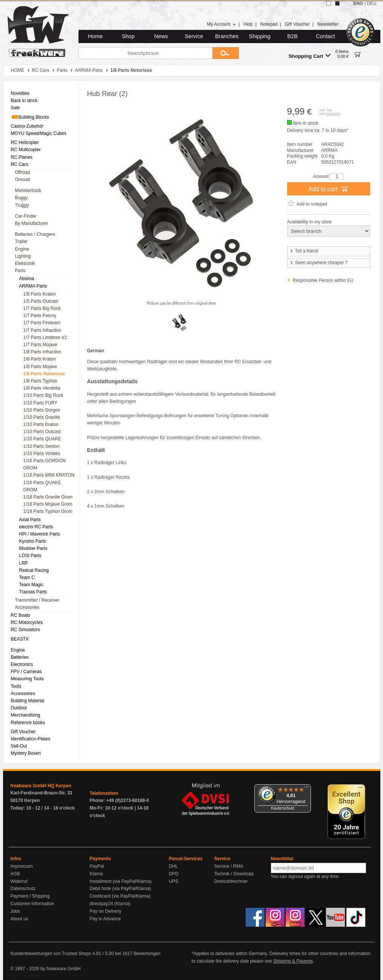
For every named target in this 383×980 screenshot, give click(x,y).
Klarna (96, 874)
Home (95, 36)
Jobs (15, 911)
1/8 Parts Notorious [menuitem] (44, 374)
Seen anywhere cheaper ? (319, 263)
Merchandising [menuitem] (26, 715)
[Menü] (306, 789)
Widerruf (19, 881)
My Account (221, 24)
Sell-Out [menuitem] (19, 746)
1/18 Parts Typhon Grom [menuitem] (48, 511)
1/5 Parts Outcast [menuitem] (41, 301)
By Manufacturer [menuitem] (32, 223)
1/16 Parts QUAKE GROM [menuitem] (42, 486)
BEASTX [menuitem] (20, 639)
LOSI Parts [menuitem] (30, 556)
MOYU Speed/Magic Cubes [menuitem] (39, 133)
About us (19, 919)
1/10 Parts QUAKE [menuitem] (42, 439)
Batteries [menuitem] (20, 657)
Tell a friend (304, 251)
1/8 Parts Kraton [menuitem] (40, 359)
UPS (174, 881)
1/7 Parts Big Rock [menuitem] (42, 308)
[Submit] (226, 53)
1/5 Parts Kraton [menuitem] (40, 294)
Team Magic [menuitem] (32, 585)
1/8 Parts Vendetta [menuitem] (42, 388)
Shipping (260, 36)
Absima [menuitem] (27, 279)
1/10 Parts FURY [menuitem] (40, 403)
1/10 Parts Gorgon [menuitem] (42, 410)
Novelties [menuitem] (20, 93)
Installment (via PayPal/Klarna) (121, 881)
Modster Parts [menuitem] (33, 548)
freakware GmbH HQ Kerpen (41, 786)
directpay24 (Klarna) (110, 904)
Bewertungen (147, 954)
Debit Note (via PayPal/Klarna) (121, 889)
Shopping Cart (310, 56)
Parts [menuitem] (20, 271)
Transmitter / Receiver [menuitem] (37, 600)
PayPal (97, 866)
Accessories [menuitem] (27, 607)
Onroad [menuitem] (23, 180)
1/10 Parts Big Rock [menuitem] (43, 395)
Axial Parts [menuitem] (30, 520)
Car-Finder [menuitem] (26, 216)
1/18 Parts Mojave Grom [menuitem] (48, 504)
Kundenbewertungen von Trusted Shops (51, 954)
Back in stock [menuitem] (24, 101)
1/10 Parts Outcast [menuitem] (42, 432)
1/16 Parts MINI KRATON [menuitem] (49, 475)
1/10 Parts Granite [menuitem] (42, 417)
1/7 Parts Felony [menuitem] (40, 316)
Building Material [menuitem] (28, 701)
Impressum (22, 866)
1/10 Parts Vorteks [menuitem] (42, 454)
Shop (128, 36)
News (161, 36)
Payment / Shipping (30, 896)
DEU (371, 3)
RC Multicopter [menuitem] (26, 150)
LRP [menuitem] (24, 563)
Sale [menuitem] (15, 108)
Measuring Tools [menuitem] (27, 679)
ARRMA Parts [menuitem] (33, 286)
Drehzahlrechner (231, 881)
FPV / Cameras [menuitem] (26, 672)
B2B (292, 36)
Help (248, 24)
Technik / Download (234, 874)
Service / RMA (229, 866)
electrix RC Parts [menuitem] (36, 527)
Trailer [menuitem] (22, 242)
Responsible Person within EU (323, 280)
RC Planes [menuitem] (22, 157)
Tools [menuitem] (16, 686)
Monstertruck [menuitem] (28, 190)
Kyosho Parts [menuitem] (33, 541)
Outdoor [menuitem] (19, 708)
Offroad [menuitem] (23, 172)
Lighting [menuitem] (23, 256)
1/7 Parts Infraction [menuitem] (42, 330)
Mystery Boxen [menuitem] (26, 753)
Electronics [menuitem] (22, 664)
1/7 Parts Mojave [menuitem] (40, 345)
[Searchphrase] (145, 53)
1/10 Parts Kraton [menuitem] (41, 424)
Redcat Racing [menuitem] (34, 570)
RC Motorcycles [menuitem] (27, 622)
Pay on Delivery (106, 911)
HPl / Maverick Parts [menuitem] (40, 534)
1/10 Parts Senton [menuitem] (42, 446)
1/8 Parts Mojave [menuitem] (40, 367)
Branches (227, 36)
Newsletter (328, 24)
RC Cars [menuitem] (20, 164)
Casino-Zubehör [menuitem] (27, 126)
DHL (174, 866)
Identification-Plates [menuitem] (31, 739)
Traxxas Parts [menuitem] (33, 592)
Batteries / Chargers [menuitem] (35, 234)
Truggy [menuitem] (22, 205)
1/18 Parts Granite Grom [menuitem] (48, 497)
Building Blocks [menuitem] (30, 117)
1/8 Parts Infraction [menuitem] (42, 352)
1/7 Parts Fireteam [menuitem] (42, 323)
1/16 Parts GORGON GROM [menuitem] (45, 464)
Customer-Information (32, 904)
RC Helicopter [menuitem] (25, 142)
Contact (325, 36)
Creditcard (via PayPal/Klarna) (120, 896)
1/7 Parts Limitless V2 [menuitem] (45, 338)
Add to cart (328, 189)
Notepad (269, 24)
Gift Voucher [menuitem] (23, 732)
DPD (174, 874)
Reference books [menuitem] (28, 723)
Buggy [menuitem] (22, 198)
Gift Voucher (297, 24)
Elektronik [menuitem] (25, 263)
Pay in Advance (105, 919)
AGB (15, 874)
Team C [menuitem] (27, 577)
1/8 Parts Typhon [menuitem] (41, 381)
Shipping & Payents (293, 961)
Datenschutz (23, 889)
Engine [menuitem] (22, 249)
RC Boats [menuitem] (21, 615)
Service (194, 36)
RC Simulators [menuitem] (25, 630)
